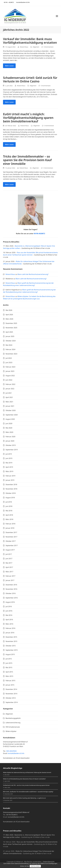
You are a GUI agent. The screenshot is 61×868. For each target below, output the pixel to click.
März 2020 (9, 432)
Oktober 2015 (11, 646)
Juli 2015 (9, 659)
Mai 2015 (9, 667)
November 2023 (11, 354)
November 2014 (11, 694)
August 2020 (10, 419)
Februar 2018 (10, 524)
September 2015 (12, 650)
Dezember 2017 (11, 532)
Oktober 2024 (11, 341)
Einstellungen (35, 866)
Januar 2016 (10, 633)
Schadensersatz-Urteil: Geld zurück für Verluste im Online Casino (30, 79)
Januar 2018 (10, 528)
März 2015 (9, 676)
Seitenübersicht (49, 862)
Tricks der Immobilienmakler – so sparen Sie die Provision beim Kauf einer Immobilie (27, 160)
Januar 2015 (10, 685)
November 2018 (11, 489)
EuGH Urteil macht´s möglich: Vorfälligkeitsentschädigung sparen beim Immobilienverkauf (28, 118)
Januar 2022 (10, 389)
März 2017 (9, 572)
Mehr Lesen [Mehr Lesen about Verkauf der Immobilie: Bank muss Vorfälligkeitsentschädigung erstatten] (9, 66)
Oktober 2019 (11, 445)
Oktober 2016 (11, 593)
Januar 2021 (10, 406)
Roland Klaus (24, 47)
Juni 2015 (9, 663)
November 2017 (11, 537)
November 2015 (11, 641)
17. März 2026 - (9, 835)
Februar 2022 (10, 384)
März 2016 (9, 624)
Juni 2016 (9, 611)
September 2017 (12, 545)
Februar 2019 (10, 476)
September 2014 (12, 702)
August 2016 (10, 602)
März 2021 (9, 402)
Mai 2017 (9, 563)
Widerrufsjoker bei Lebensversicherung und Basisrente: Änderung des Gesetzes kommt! (27, 772)
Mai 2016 (9, 615)
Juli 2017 (9, 554)
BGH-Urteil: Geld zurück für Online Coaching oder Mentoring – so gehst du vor (24, 798)
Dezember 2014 (11, 689)
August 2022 (10, 376)
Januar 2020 (10, 441)
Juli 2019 (9, 454)
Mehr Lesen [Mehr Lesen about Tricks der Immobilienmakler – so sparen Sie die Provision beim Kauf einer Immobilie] (9, 184)
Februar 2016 (10, 628)
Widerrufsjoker (11, 731)
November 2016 (11, 589)
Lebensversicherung (13, 723)
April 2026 (9, 315)
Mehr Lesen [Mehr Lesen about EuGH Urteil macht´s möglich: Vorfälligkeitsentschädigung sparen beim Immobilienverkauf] (9, 144)
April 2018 (9, 515)
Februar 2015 (10, 681)
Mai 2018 (9, 511)
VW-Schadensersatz (13, 727)
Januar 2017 (10, 580)
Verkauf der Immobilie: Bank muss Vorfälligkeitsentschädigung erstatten (30, 41)
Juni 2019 (9, 458)
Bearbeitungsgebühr (13, 718)
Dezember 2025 (11, 323)
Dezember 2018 (11, 484)
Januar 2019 (10, 480)
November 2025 (11, 328)
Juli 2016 (9, 606)
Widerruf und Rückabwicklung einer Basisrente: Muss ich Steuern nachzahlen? (24, 779)
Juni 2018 (9, 506)
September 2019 (12, 450)
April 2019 (9, 467)
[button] (57, 16)
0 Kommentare (49, 47)
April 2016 (9, 620)
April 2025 (9, 332)
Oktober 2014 (11, 698)
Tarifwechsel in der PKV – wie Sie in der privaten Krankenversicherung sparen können (26, 785)
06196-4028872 (39, 234)
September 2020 (12, 415)
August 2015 (10, 654)
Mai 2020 (9, 428)
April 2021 (9, 397)
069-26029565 (11, 751)
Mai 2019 (9, 463)
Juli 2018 (9, 502)
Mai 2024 (9, 345)
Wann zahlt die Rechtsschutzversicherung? (33, 274)
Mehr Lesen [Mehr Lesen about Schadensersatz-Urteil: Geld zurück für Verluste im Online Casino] (9, 102)
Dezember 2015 (11, 637)
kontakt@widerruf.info (16, 753)
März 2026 (9, 319)
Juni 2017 (9, 559)
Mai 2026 (9, 310)
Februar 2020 (10, 437)
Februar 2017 (10, 576)
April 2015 (9, 672)
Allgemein (36, 47)
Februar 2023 (10, 367)
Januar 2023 (10, 371)
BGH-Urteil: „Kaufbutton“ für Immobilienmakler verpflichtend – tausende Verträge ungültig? (28, 792)
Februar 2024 (10, 349)
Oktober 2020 (11, 410)
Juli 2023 (9, 358)
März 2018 (9, 519)
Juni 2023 (9, 362)
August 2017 (10, 550)
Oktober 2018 (11, 493)
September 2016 (12, 598)
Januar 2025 (10, 336)
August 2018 (10, 498)
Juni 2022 (9, 380)
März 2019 (9, 471)
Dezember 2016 (11, 585)
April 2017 (9, 567)
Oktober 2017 (11, 541)
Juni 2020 (9, 423)
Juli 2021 (9, 393)
